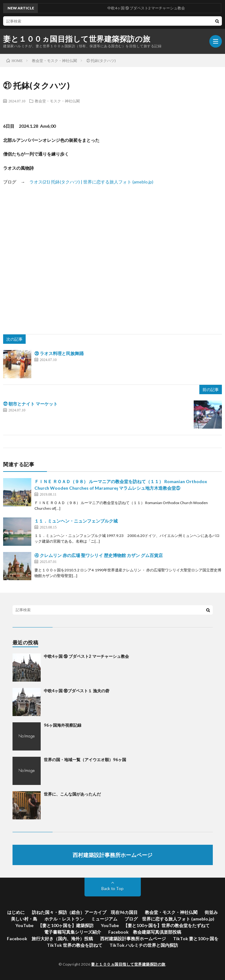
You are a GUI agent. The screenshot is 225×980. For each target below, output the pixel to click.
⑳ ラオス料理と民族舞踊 (59, 353)
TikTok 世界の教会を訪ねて (75, 945)
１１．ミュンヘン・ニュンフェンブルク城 (76, 521)
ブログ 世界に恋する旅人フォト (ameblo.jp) (169, 919)
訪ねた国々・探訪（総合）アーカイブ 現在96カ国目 (85, 912)
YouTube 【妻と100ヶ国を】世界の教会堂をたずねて (155, 925)
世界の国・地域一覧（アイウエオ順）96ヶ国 (85, 760)
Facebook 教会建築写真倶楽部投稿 (145, 932)
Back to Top (112, 889)
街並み (211, 912)
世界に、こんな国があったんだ (72, 794)
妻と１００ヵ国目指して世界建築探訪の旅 (77, 39)
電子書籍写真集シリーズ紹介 (73, 932)
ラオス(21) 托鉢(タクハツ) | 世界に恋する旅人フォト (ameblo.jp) (91, 182)
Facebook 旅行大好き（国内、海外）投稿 (50, 939)
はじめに (16, 912)
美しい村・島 (24, 919)
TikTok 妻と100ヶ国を (196, 939)
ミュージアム (104, 919)
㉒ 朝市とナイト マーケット (30, 404)
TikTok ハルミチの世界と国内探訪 (144, 945)
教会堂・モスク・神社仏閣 (57, 101)
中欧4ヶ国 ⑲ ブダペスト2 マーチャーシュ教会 (86, 656)
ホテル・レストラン (64, 919)
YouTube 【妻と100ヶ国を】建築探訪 (54, 925)
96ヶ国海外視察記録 (63, 725)
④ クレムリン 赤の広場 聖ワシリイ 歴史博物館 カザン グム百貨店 (99, 555)
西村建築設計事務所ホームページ (133, 939)
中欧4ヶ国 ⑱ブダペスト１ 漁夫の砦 (77, 691)
